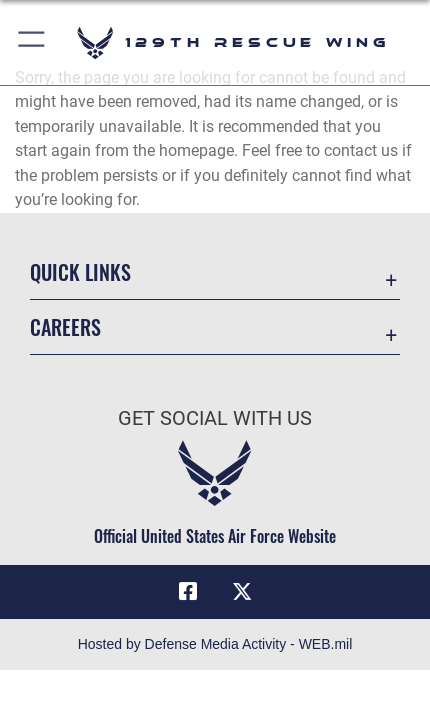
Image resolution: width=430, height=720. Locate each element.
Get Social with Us (215, 418)
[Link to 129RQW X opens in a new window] (242, 592)
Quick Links (80, 272)
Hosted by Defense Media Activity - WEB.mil (215, 644)
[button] (32, 42)
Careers (65, 327)
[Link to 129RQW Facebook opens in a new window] (188, 592)
